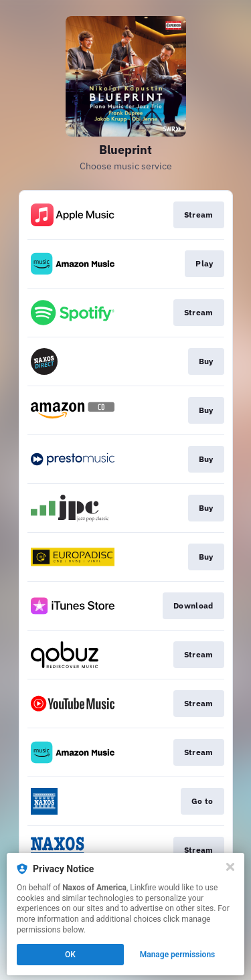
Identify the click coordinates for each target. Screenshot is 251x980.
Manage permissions (178, 955)
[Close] (230, 867)
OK (70, 955)
